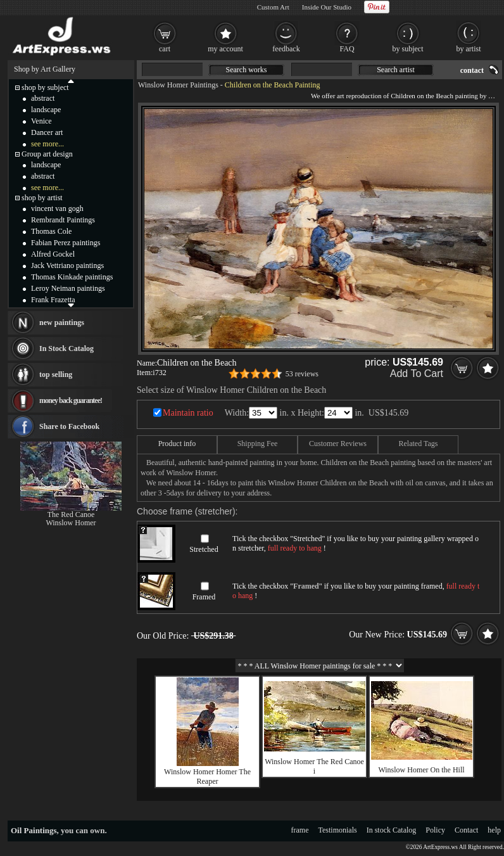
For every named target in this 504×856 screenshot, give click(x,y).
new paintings (62, 323)
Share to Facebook (69, 426)
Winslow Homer (71, 523)
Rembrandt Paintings (63, 220)
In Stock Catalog (66, 348)
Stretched (204, 549)
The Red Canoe (71, 514)
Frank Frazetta (53, 300)
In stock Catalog (392, 830)
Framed (204, 597)
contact (472, 70)
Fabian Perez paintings (66, 243)
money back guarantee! (71, 400)
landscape (46, 110)
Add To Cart (417, 374)
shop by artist (42, 198)
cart (165, 49)
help (494, 830)
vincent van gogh (57, 208)
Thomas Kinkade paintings (72, 277)
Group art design (47, 154)
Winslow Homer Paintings (178, 85)
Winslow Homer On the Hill (421, 770)
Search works (247, 70)
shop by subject (45, 87)
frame (300, 830)
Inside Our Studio (327, 7)
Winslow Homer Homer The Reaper (207, 776)
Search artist (396, 70)
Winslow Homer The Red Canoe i (314, 766)
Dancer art (47, 132)
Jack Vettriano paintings (67, 265)
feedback (286, 49)
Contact (466, 830)
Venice (41, 121)
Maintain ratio (188, 413)
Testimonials (338, 830)
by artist (469, 49)
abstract (43, 98)
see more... (47, 144)
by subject (408, 49)
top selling (56, 374)
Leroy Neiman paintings (68, 288)
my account (225, 49)
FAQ (347, 49)
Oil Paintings (34, 830)
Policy (435, 830)
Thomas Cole (51, 231)
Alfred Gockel (53, 254)
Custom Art (273, 7)
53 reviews (302, 374)
